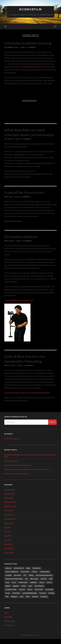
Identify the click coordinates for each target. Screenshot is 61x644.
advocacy (8, 573)
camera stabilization (12, 577)
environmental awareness (44, 580)
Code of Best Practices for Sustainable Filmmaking (27, 363)
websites (35, 602)
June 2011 (8, 536)
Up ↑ (38, 640)
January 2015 (9, 503)
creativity (8, 580)
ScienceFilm (31, 9)
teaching (51, 598)
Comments (10, 626)
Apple (28, 573)
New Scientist (39, 591)
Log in (6, 617)
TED (7, 602)
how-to (49, 587)
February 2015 (9, 499)
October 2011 (9, 520)
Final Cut (44, 584)
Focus (7, 587)
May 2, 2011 (8, 202)
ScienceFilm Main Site (12, 443)
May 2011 (8, 541)
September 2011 (10, 524)
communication (45, 577)
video (28, 602)
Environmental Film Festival (14, 584)
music (30, 591)
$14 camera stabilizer (23, 241)
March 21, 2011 (10, 370)
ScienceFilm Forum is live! (27, 197)
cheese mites (25, 577)
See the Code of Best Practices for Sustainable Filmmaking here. (28, 398)
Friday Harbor (23, 587)
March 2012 (9, 515)
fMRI (51, 584)
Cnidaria (35, 577)
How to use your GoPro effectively (16, 478)
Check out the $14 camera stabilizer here (20, 305)
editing (31, 580)
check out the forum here (14, 226)
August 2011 (9, 528)
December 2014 (10, 507)
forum (14, 587)
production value (11, 594)
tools (22, 602)
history (42, 587)
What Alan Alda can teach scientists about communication (27, 135)
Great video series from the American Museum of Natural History (27, 474)
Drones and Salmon (11, 466)
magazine (16, 591)
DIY (25, 580)
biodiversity (37, 573)
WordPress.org (10, 630)
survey (8, 598)
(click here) (42, 55)
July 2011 (8, 532)
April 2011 (8, 545)
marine (24, 591)
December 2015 (10, 494)
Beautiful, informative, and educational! (18, 470)
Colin (22, 47)
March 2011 (9, 549)
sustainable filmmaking (30, 598)
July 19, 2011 (9, 144)
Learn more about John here (31, 67)
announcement (19, 573)
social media (49, 594)
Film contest (34, 584)
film (26, 584)
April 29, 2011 (9, 246)
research (22, 594)
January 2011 (9, 557)
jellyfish (8, 591)
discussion (18, 580)
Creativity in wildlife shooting (30, 43)
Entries (8, 622)
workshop (44, 602)
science (30, 594)
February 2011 (9, 553)
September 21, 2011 (11, 47)
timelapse (14, 602)
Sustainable (16, 598)
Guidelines (34, 587)
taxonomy (43, 598)
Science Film (39, 594)
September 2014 (10, 511)
